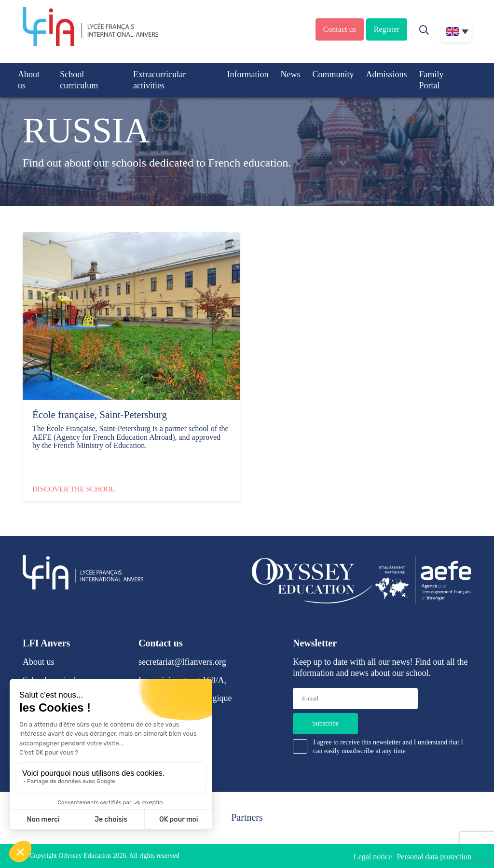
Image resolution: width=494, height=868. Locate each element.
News (290, 74)
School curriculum (79, 80)
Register (387, 29)
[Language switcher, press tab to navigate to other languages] (456, 31)
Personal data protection (434, 857)
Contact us (340, 29)
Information (247, 74)
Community (333, 74)
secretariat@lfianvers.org (182, 662)
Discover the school (74, 489)
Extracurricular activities (159, 80)
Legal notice (373, 857)
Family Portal (431, 80)
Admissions (386, 74)
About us (29, 80)
